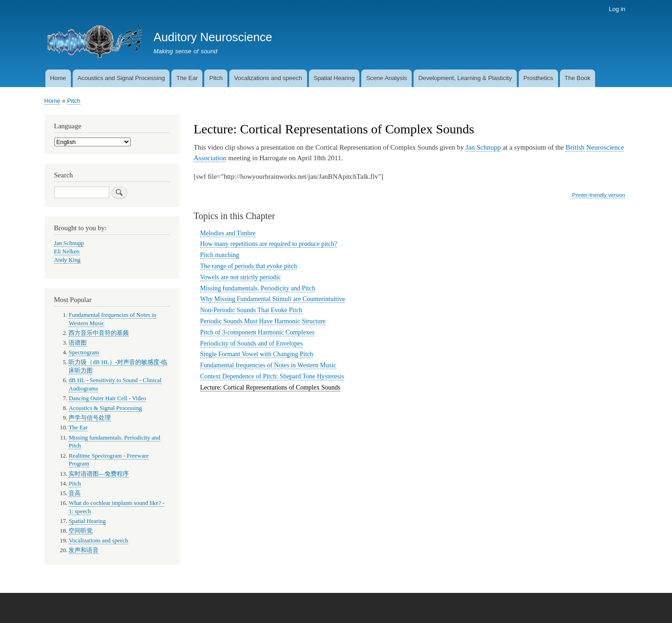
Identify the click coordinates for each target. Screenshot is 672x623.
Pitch (216, 78)
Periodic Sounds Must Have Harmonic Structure (263, 321)
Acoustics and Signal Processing (121, 78)
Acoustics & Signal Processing (105, 408)
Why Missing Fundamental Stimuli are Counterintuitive (273, 299)
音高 (75, 493)
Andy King (67, 260)
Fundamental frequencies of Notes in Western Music (268, 365)
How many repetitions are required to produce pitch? (269, 244)
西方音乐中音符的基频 (99, 333)
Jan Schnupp (483, 147)
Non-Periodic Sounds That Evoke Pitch (251, 310)
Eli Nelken (67, 252)
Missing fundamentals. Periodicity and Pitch (257, 288)
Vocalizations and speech (268, 78)
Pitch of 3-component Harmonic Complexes (257, 332)
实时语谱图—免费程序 (99, 474)
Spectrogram (84, 352)
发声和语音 (84, 550)
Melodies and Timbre (228, 233)
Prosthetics (538, 78)
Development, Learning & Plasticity (465, 78)
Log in (617, 9)
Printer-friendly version (598, 195)
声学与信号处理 (90, 418)
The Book (578, 78)
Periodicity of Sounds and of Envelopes (251, 343)
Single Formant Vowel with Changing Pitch (257, 354)
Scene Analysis (387, 78)
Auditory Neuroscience (213, 37)
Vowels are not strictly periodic (241, 277)
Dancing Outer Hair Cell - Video (107, 398)
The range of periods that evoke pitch (248, 266)
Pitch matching (220, 255)
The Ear (187, 78)
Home (58, 78)
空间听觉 (81, 531)
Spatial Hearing (334, 78)
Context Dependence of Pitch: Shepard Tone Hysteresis (272, 376)
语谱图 (78, 343)
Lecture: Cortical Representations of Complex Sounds (270, 387)
